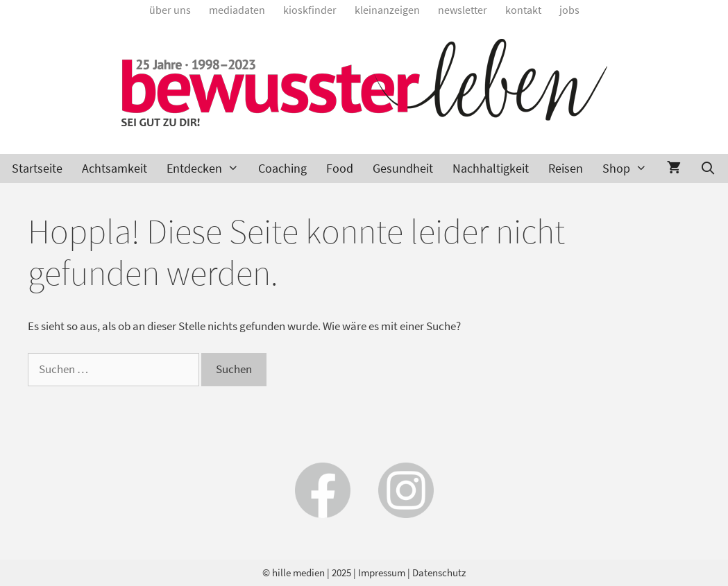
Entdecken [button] (208, 169)
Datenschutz (439, 572)
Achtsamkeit (115, 168)
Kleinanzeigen (387, 10)
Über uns (170, 10)
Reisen (566, 168)
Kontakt (523, 10)
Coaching (282, 168)
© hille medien (294, 572)
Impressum (382, 572)
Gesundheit (403, 168)
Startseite (37, 168)
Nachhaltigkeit (491, 168)
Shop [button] (629, 169)
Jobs (569, 10)
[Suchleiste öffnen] (708, 169)
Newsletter (463, 10)
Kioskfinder (310, 10)
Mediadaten (237, 10)
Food (340, 168)
